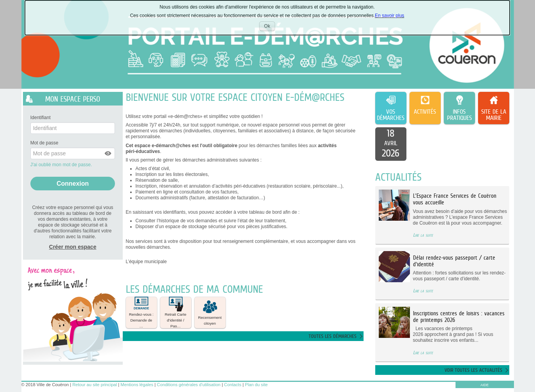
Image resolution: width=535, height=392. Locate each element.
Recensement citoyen (210, 312)
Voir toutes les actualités (473, 370)
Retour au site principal (95, 385)
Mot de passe (44, 143)
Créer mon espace (73, 247)
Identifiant (41, 118)
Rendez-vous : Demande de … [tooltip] (141, 313)
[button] (108, 153)
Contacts (233, 385)
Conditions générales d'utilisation (189, 385)
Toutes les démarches (333, 336)
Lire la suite (423, 235)
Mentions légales (137, 385)
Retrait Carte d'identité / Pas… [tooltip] (176, 313)
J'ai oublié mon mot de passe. (62, 165)
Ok (270, 27)
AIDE (485, 385)
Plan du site (256, 385)
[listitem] (391, 144)
